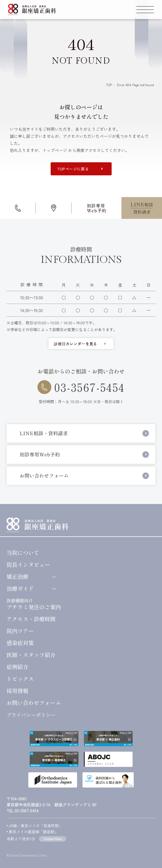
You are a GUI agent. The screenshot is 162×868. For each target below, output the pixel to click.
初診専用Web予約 (97, 208)
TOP (109, 85)
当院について (23, 553)
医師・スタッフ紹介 (31, 655)
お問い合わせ (34, 703)
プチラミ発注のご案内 (34, 604)
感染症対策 (20, 643)
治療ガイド (31, 589)
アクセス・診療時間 (31, 619)
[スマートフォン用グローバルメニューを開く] (145, 10)
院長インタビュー (28, 565)
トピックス (20, 679)
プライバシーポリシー (31, 715)
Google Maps (53, 839)
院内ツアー (20, 631)
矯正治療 (31, 577)
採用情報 (17, 691)
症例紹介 (17, 667)
